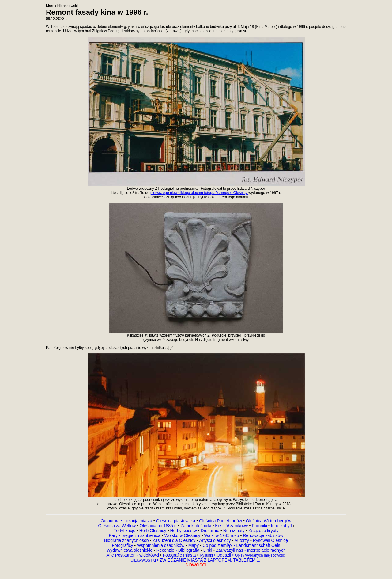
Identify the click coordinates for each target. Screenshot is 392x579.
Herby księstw (183, 531)
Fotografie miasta (179, 555)
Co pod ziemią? (218, 545)
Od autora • (112, 521)
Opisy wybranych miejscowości (260, 555)
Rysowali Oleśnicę (270, 540)
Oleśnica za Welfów (117, 526)
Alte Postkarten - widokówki (133, 555)
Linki (208, 550)
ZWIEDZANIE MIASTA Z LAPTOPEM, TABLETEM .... (211, 560)
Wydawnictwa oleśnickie (130, 550)
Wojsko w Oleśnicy (183, 535)
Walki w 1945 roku (222, 535)
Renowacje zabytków (262, 535)
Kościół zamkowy (231, 526)
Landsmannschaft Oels (258, 545)
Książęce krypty (263, 531)
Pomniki (259, 526)
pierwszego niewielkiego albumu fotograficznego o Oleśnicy (199, 193)
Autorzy (242, 540)
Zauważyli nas (230, 550)
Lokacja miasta (138, 521)
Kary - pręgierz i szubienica (135, 535)
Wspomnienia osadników (161, 545)
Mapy (194, 545)
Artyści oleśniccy (215, 540)
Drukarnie (211, 531)
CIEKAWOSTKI (144, 560)
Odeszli (224, 555)
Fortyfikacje (125, 531)
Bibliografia (188, 550)
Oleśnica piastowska (176, 521)
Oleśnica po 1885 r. (158, 526)
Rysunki (206, 555)
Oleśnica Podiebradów (221, 521)
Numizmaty (234, 531)
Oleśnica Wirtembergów (269, 521)
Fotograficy (123, 545)
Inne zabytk (281, 526)
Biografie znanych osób (127, 540)
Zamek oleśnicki (196, 526)
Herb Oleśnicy (153, 531)
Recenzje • (166, 550)
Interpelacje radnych (266, 550)
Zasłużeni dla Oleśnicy (174, 540)
